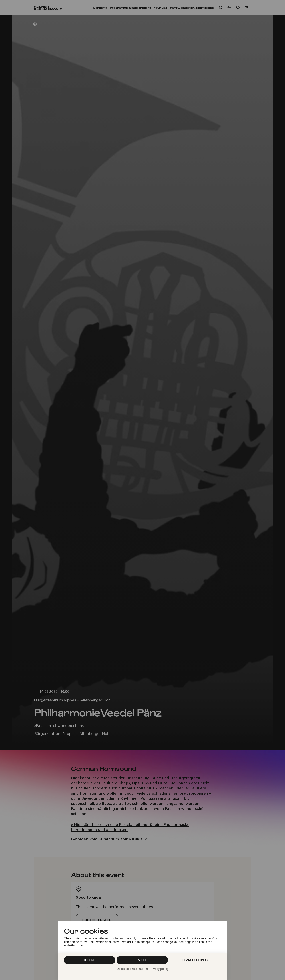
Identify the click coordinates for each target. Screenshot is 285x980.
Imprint (143, 969)
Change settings (195, 960)
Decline (90, 960)
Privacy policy (159, 969)
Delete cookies (127, 969)
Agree (142, 960)
